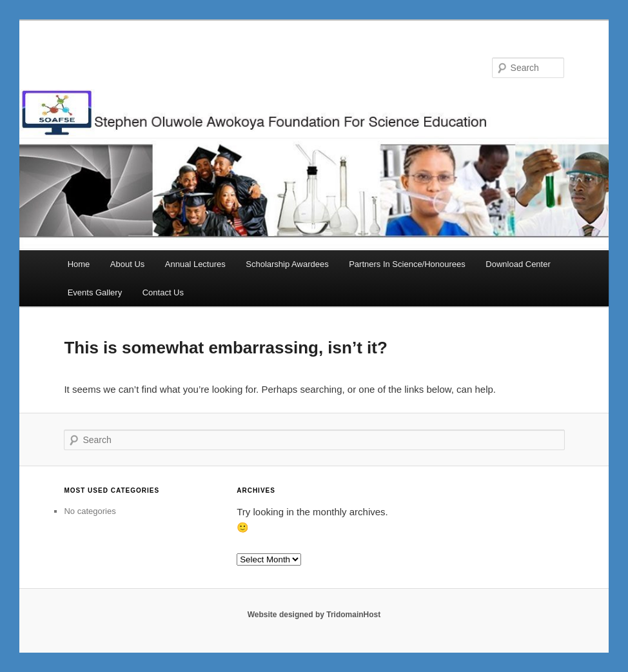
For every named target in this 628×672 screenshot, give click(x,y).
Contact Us (163, 292)
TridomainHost (353, 615)
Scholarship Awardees (287, 264)
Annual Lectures (195, 264)
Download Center (518, 264)
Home (79, 264)
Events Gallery (95, 292)
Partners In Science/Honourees (407, 264)
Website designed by (287, 615)
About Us (127, 264)
